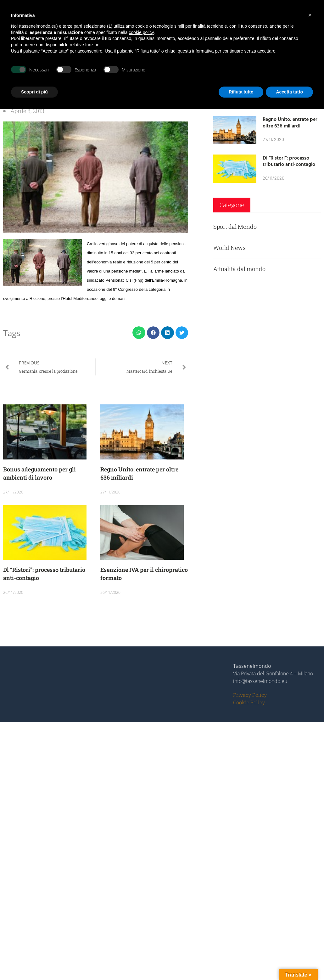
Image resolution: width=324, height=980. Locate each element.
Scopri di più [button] (34, 92)
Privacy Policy (250, 695)
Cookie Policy (249, 702)
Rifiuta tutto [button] (241, 92)
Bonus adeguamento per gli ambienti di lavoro (39, 473)
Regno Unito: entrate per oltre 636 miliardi (290, 122)
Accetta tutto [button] (289, 92)
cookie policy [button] (141, 32)
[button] (139, 333)
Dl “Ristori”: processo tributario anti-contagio (289, 161)
